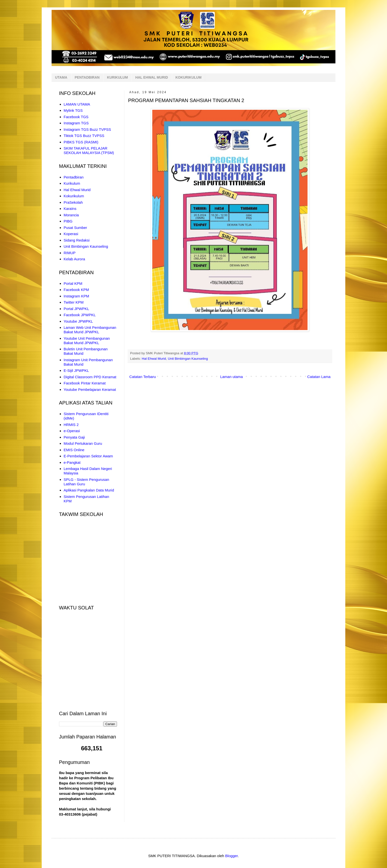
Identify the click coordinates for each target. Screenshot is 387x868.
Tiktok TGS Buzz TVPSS (84, 136)
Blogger (231, 856)
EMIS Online (74, 450)
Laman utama (232, 377)
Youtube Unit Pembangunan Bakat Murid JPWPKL (87, 341)
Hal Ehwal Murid (154, 359)
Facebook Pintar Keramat (85, 383)
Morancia (71, 215)
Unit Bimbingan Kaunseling (188, 359)
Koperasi (71, 234)
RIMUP (70, 253)
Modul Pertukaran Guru (83, 443)
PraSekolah (73, 202)
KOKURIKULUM (189, 77)
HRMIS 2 (71, 425)
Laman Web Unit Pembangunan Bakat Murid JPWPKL (90, 330)
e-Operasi (72, 431)
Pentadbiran (74, 177)
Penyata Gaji (74, 437)
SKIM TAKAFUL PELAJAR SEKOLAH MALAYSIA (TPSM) (89, 150)
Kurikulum (72, 183)
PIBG (68, 221)
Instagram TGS (76, 123)
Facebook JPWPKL (80, 315)
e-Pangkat (72, 462)
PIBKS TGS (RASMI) (81, 142)
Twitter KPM (74, 302)
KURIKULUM (117, 77)
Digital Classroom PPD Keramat (90, 377)
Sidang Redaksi (77, 240)
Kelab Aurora (74, 259)
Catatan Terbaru (143, 377)
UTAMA (61, 77)
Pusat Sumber (75, 228)
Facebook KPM (76, 290)
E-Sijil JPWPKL (76, 370)
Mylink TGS (73, 110)
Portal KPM (73, 283)
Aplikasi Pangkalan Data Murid (89, 490)
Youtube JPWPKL (78, 321)
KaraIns (70, 209)
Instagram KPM (76, 296)
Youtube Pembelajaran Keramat (90, 389)
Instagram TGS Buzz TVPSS (87, 129)
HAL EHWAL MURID (152, 77)
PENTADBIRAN (87, 77)
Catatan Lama (319, 377)
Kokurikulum (74, 196)
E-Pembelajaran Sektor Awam (88, 456)
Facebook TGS (76, 117)
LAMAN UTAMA (77, 104)
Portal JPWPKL (76, 309)
